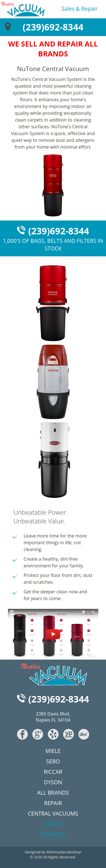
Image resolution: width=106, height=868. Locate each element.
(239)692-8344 (53, 27)
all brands (53, 793)
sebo (53, 761)
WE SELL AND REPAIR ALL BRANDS (53, 49)
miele (53, 751)
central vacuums (53, 813)
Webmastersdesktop (64, 852)
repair (89, 9)
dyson (53, 782)
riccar (53, 772)
